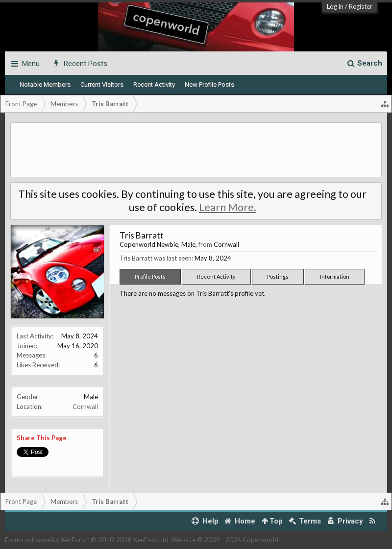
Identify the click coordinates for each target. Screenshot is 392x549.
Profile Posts (150, 276)
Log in (335, 6)
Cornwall (85, 406)
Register (361, 6)
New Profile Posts (209, 84)
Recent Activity (154, 84)
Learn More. (228, 207)
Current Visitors (102, 84)
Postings (278, 276)
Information (335, 276)
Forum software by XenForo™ (87, 540)
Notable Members (45, 84)
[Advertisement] (196, 150)
